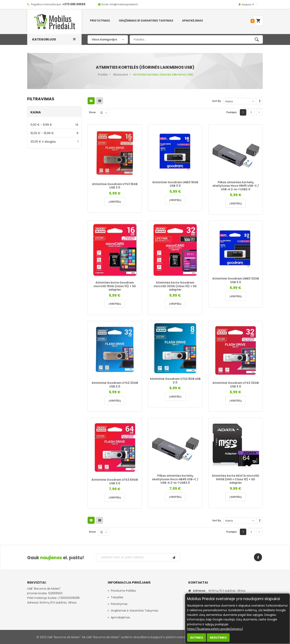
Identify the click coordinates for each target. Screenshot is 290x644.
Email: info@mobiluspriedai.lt (120, 4)
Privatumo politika (123, 591)
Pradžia (103, 75)
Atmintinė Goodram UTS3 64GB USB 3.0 (115, 481)
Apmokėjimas (120, 617)
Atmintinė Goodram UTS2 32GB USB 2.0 (115, 385)
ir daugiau (54, 141)
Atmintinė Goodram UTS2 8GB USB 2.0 (175, 381)
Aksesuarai (120, 75)
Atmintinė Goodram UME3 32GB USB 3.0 (236, 280)
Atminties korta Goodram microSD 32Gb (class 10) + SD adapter (175, 286)
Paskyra (246, 5)
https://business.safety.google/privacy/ (215, 629)
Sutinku (197, 638)
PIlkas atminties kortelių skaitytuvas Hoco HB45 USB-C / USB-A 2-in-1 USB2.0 (236, 186)
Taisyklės (117, 597)
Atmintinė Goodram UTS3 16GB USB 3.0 (115, 186)
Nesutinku (218, 638)
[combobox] (196, 39)
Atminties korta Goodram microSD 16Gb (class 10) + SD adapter (115, 286)
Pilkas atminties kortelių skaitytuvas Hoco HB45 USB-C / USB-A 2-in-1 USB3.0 (175, 479)
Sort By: (217, 101)
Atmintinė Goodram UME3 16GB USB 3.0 (175, 184)
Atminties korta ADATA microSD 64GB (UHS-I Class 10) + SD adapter (236, 479)
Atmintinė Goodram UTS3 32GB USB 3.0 (236, 385)
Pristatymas (119, 604)
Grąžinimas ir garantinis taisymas (134, 611)
